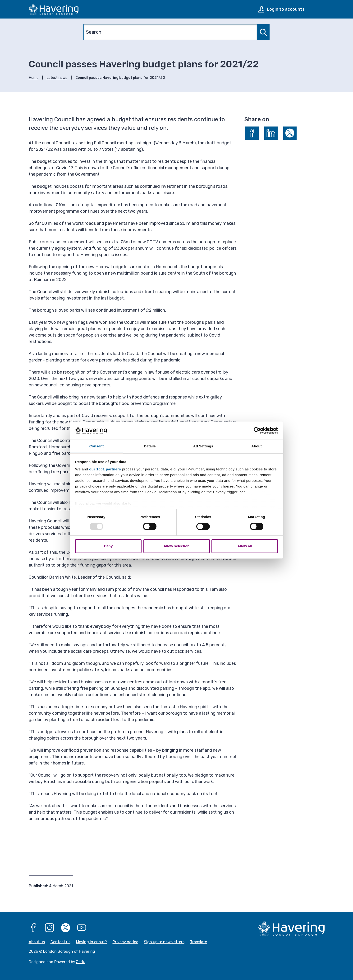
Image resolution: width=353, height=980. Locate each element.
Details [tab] (150, 446)
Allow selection (176, 546)
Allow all (245, 546)
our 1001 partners (105, 469)
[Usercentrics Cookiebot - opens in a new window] (257, 431)
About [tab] (257, 446)
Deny (108, 546)
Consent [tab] (97, 446)
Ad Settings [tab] (203, 446)
